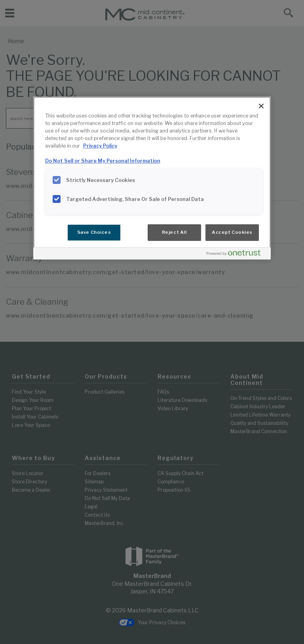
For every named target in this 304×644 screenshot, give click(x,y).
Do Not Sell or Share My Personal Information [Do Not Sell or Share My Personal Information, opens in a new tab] (103, 161)
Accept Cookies (232, 232)
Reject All (174, 232)
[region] (152, 178)
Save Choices (94, 232)
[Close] (261, 106)
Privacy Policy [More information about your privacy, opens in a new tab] (100, 146)
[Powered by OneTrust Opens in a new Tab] (237, 255)
